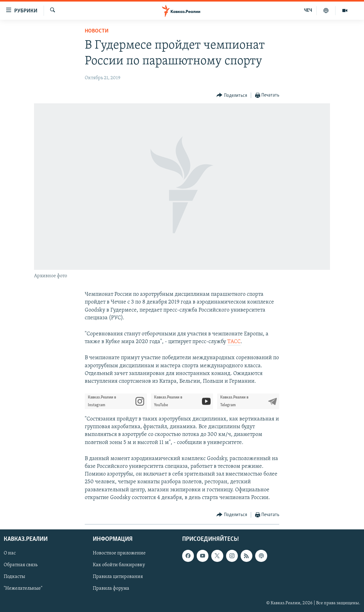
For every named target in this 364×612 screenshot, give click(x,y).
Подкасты (14, 577)
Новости (97, 31)
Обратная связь (21, 565)
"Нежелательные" (23, 589)
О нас (10, 553)
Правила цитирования (118, 577)
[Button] (232, 95)
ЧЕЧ (308, 11)
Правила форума (111, 589)
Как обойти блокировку (119, 565)
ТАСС (234, 342)
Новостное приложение (119, 553)
